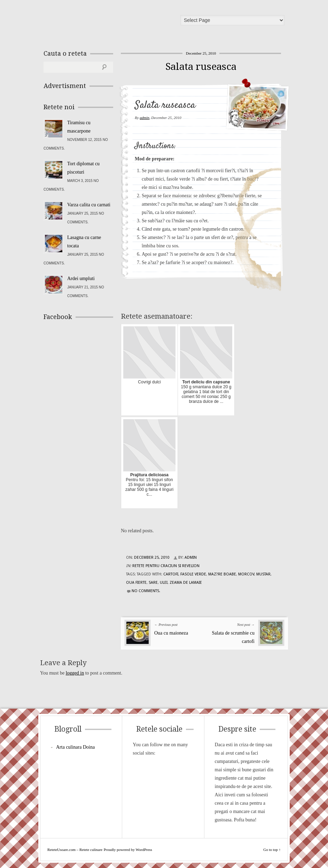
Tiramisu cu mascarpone (79, 127)
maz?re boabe (222, 574)
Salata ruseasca (201, 67)
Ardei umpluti (81, 278)
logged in (75, 673)
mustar (263, 574)
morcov (246, 574)
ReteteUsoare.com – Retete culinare (94, 22)
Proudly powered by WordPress (128, 850)
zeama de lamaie (186, 583)
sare (153, 583)
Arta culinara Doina (75, 747)
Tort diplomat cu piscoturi (83, 168)
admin (145, 118)
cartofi (171, 574)
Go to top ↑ (272, 850)
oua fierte (136, 583)
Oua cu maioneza (171, 633)
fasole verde (193, 574)
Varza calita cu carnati (89, 205)
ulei (164, 583)
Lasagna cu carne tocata (84, 242)
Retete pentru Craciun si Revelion (166, 566)
